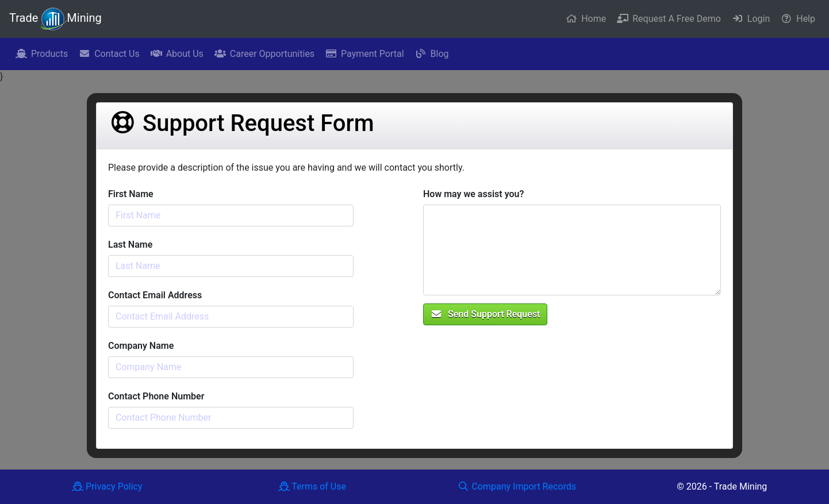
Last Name (130, 245)
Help (798, 19)
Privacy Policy (107, 486)
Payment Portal (364, 54)
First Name (131, 194)
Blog (432, 54)
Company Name (141, 346)
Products (42, 54)
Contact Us (109, 54)
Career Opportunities (264, 54)
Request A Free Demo (669, 19)
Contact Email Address (155, 295)
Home (586, 19)
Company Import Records (517, 486)
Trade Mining (55, 19)
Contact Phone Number (156, 396)
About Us (177, 54)
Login (751, 19)
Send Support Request (485, 314)
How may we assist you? (473, 194)
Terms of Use (312, 486)
